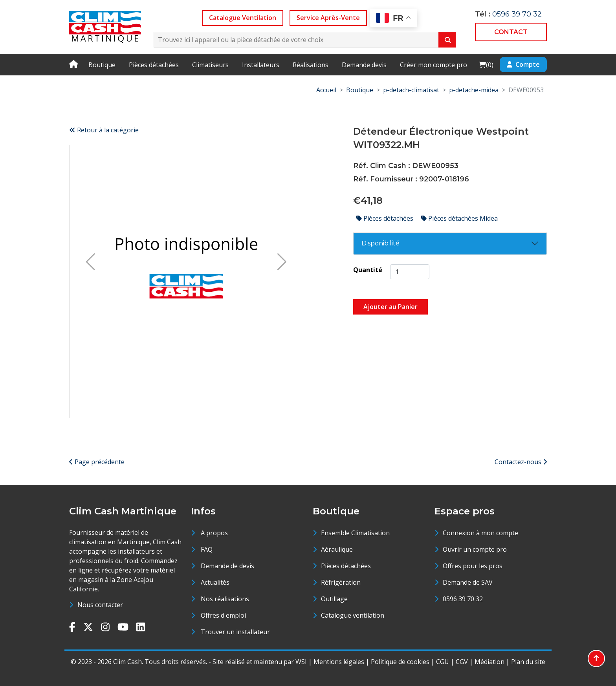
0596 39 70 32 (517, 14)
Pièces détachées (154, 65)
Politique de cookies (400, 662)
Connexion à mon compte (480, 533)
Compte (523, 64)
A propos (214, 533)
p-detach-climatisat (411, 90)
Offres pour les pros (473, 566)
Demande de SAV (468, 582)
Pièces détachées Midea (459, 218)
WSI (301, 662)
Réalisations (311, 65)
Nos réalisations (225, 599)
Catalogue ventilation (353, 615)
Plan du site (528, 662)
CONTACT (511, 32)
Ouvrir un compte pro (475, 549)
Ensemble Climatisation (355, 533)
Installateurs (261, 65)
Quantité (368, 270)
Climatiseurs (210, 65)
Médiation (489, 662)
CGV (462, 662)
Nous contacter (100, 605)
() (486, 65)
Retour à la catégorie (104, 130)
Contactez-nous (521, 462)
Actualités (215, 582)
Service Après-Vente (328, 18)
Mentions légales (339, 662)
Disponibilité (380, 243)
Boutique (102, 65)
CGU (443, 662)
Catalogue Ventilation (243, 18)
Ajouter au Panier (390, 307)
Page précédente (97, 462)
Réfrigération (341, 582)
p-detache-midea (474, 90)
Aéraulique (337, 549)
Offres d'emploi (223, 615)
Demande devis (364, 65)
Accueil (326, 90)
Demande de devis (227, 566)
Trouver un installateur (235, 632)
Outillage (334, 599)
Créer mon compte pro (434, 65)
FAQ (207, 549)
